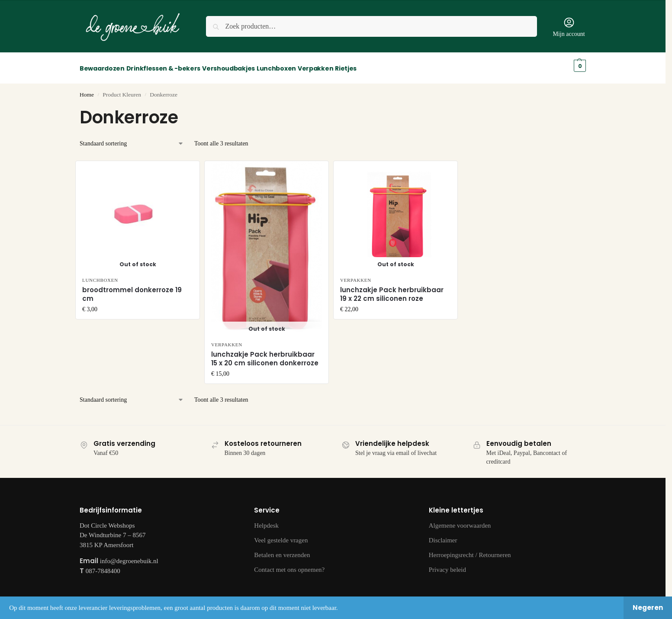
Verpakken (227, 340)
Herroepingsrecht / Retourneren (470, 550)
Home (87, 90)
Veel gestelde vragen (281, 535)
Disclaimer (443, 535)
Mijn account (569, 27)
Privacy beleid (447, 565)
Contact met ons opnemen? (289, 565)
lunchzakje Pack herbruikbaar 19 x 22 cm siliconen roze (392, 290)
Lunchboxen (100, 275)
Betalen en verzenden (282, 550)
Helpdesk (266, 521)
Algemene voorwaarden (460, 521)
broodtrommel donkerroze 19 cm (132, 290)
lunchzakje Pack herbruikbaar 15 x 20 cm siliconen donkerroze (265, 354)
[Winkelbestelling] (132, 139)
